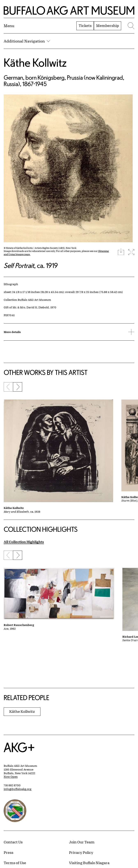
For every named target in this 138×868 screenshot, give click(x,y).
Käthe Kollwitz (35, 63)
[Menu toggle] (9, 26)
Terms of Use (15, 863)
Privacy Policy (81, 852)
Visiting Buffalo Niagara (89, 863)
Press (9, 852)
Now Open (11, 777)
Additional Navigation (27, 41)
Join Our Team (82, 842)
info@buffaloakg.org (18, 789)
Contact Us (13, 842)
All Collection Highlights (24, 542)
